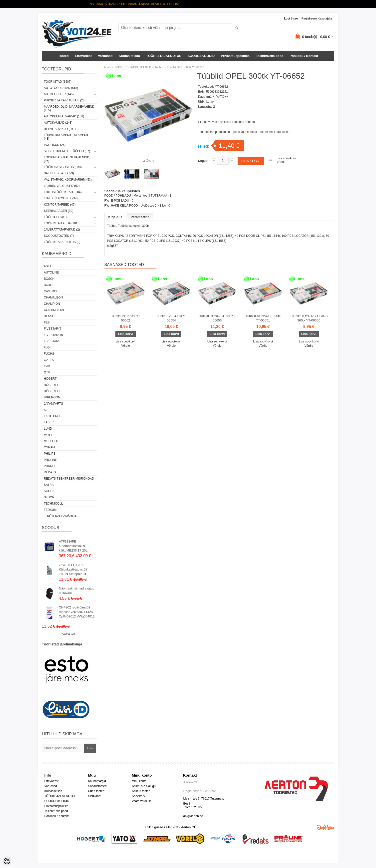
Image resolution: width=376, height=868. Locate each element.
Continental (54, 310)
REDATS (50, 472)
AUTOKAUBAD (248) (58, 123)
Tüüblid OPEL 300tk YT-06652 (186, 67)
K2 (46, 410)
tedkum (50, 510)
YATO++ (222, 97)
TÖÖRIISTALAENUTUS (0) (62, 242)
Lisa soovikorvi (287, 158)
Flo (47, 347)
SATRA (49, 485)
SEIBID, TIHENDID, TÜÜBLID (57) (67, 151)
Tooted (63, 56)
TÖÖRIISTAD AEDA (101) (61, 223)
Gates (49, 360)
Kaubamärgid (97, 781)
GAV (47, 366)
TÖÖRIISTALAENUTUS (164, 56)
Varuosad (105, 56)
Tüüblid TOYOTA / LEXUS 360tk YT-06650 (309, 318)
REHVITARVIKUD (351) (60, 129)
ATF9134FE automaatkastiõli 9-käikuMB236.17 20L (73, 546)
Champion (52, 304)
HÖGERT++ (52, 391)
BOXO (48, 285)
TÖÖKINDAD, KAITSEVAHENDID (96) (67, 159)
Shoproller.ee (326, 827)
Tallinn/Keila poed (270, 56)
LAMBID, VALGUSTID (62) (62, 186)
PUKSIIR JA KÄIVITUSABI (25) (65, 100)
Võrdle (281, 162)
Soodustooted (97, 786)
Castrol (51, 291)
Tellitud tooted (141, 791)
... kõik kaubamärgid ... (62, 516)
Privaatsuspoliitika (235, 56)
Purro (49, 466)
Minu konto (139, 781)
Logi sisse (291, 18)
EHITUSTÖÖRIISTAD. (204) (63, 192)
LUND (48, 429)
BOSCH (49, 279)
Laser (49, 422)
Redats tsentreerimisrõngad (69, 479)
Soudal (50, 491)
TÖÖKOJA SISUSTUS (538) (63, 167)
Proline (51, 460)
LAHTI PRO (52, 416)
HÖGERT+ (51, 385)
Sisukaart (94, 796)
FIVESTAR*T (53, 329)
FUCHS (49, 354)
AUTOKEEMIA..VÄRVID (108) (64, 116)
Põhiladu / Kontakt (304, 56)
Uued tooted (96, 791)
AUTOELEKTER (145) (59, 94)
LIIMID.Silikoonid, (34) (61, 198)
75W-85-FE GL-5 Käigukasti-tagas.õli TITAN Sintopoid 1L (73, 569)
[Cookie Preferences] (7, 861)
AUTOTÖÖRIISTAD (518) (61, 88)
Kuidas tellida (130, 56)
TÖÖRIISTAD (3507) (58, 82)
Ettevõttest (83, 56)
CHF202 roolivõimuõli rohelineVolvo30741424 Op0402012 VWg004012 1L (77, 614)
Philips (50, 454)
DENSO (49, 316)
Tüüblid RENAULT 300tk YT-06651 (263, 318)
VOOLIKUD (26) (55, 145)
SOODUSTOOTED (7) (59, 236)
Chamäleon (53, 297)
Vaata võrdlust (141, 801)
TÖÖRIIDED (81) (55, 217)
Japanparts (54, 404)
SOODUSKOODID (201, 56)
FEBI (47, 322)
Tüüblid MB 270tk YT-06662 (126, 318)
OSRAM (49, 447)
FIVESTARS (52, 341)
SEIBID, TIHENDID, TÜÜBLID (133, 67)
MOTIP (49, 435)
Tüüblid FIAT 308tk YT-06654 (171, 318)
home (108, 67)
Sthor (49, 497)
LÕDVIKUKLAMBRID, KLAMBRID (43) (67, 137)
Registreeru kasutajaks (317, 18)
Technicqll (53, 504)
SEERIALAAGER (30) (59, 211)
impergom (52, 397)
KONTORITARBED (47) (60, 205)
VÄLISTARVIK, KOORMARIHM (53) (68, 180)
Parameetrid (140, 217)
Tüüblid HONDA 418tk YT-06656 (217, 318)
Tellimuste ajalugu (144, 786)
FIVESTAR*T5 (53, 335)
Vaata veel (69, 634)
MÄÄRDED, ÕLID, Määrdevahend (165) (69, 108)
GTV (47, 372)
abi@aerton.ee (193, 816)
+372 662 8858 (193, 807)
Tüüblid (159, 67)
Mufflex (51, 441)
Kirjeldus (115, 217)
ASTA (48, 266)
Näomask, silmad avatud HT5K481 (77, 591)
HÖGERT (50, 379)
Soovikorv (139, 796)
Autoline (51, 273)
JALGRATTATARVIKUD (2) (62, 230)
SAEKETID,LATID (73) (59, 173)
